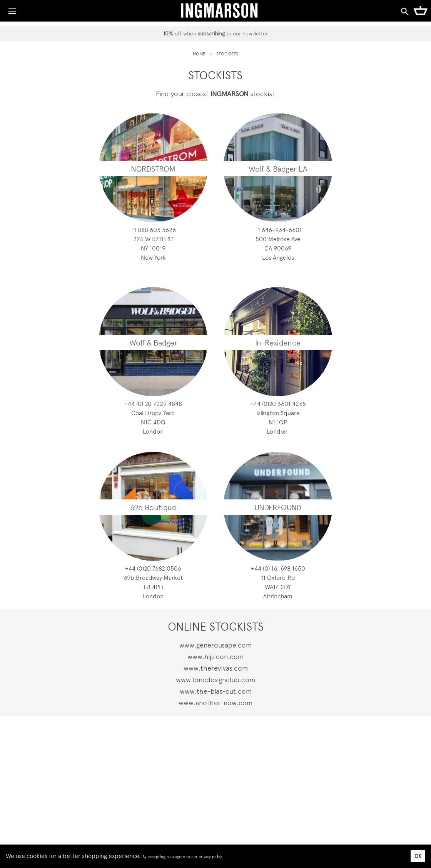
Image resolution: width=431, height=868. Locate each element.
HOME (199, 54)
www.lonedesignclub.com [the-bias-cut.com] (215, 680)
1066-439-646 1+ (278, 230)
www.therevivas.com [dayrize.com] (216, 668)
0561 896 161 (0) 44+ (278, 568)
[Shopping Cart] (420, 10)
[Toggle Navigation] (12, 9)
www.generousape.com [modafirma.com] (215, 645)
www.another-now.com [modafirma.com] (215, 703)
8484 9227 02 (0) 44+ (153, 404)
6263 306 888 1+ (153, 230)
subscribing (211, 33)
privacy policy (210, 857)
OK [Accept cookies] (418, 856)
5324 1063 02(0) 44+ (278, 404)
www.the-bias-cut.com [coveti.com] (216, 691)
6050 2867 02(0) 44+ (153, 568)
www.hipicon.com (215, 657)
